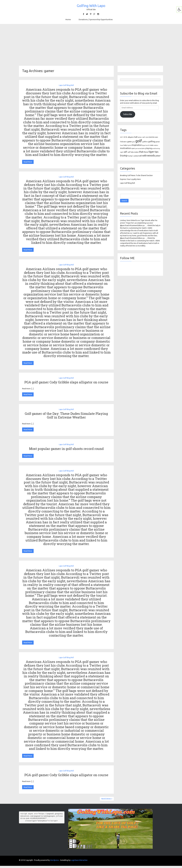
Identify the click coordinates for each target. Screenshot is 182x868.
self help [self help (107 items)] (131, 152)
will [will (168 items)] (140, 156)
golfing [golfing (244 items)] (152, 141)
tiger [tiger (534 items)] (151, 152)
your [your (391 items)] (158, 156)
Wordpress (55, 860)
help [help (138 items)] (125, 145)
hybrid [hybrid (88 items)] (129, 145)
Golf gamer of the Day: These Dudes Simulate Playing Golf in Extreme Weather (66, 415)
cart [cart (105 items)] (144, 137)
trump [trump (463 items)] (124, 155)
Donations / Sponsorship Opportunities (96, 19)
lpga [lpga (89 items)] (144, 145)
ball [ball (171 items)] (136, 137)
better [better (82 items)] (140, 137)
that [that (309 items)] (141, 152)
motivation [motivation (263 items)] (126, 148)
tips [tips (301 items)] (157, 152)
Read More (28, 162)
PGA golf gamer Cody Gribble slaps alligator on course (66, 382)
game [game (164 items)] (129, 142)
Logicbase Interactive (79, 860)
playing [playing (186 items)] (149, 148)
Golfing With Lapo (91, 6)
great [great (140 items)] (158, 142)
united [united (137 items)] (136, 156)
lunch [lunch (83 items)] (147, 145)
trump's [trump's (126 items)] (131, 156)
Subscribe (128, 114)
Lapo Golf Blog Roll (66, 85)
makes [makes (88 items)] (156, 145)
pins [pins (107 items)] (143, 148)
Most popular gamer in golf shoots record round (66, 449)
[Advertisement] (91, 45)
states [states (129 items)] (136, 152)
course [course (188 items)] (151, 137)
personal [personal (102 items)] (138, 148)
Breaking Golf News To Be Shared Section (136, 175)
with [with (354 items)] (144, 156)
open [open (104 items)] (133, 148)
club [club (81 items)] (147, 137)
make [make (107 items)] (151, 145)
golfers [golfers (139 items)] (145, 142)
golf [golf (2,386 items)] (139, 141)
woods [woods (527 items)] (151, 155)
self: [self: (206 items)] (126, 152)
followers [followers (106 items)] (123, 142)
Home (68, 19)
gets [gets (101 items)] (134, 142)
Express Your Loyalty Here (130, 179)
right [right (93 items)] (122, 152)
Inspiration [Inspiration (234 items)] (137, 145)
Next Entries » (107, 799)
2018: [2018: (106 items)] (125, 137)
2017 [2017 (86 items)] (122, 137)
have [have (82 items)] (122, 145)
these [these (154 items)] (146, 152)
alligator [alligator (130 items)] (131, 137)
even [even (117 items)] (156, 137)
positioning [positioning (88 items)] (156, 148)
